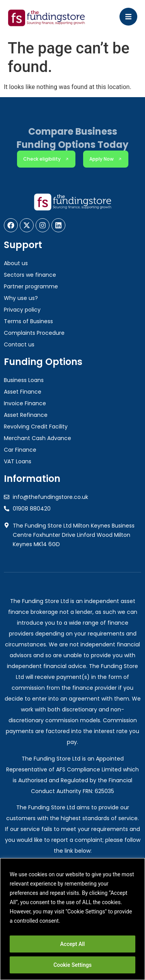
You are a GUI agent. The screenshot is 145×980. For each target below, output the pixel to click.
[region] (72, 919)
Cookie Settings (72, 965)
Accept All (73, 944)
